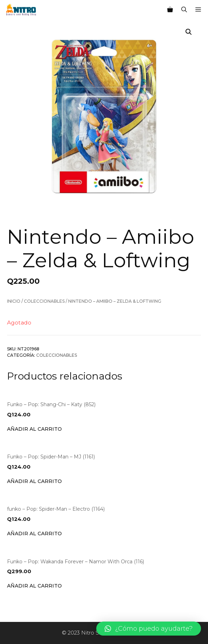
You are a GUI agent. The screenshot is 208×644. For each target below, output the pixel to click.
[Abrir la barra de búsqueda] (184, 10)
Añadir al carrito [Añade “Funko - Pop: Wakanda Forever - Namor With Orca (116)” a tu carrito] (34, 586)
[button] (149, 629)
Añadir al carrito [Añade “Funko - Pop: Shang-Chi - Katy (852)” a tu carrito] (34, 429)
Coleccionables (44, 301)
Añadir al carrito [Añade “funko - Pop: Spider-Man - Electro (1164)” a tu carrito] (34, 534)
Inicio (14, 301)
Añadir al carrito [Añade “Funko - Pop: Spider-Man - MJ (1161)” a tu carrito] (34, 481)
